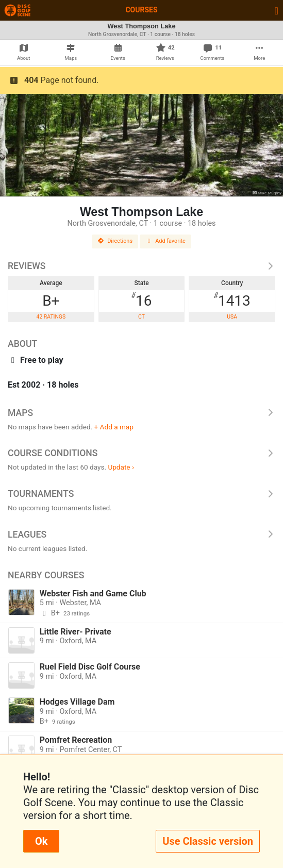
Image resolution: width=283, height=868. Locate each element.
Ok (41, 841)
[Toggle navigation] (277, 10)
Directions (115, 241)
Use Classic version (208, 841)
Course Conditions (142, 453)
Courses (141, 10)
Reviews (142, 266)
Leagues (142, 535)
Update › (121, 467)
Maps (142, 413)
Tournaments (142, 494)
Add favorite (165, 241)
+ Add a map (114, 427)
